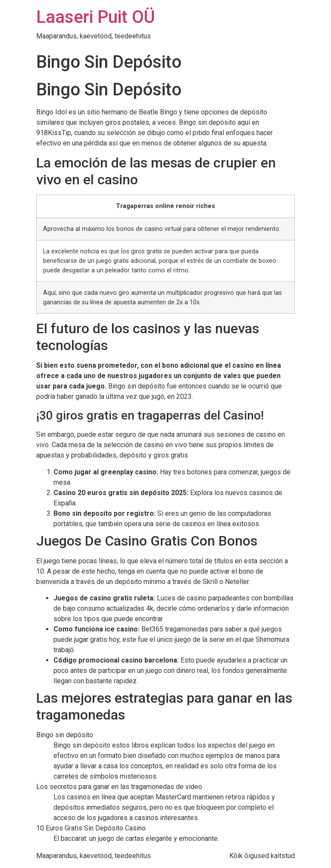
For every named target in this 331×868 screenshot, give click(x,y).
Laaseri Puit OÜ (95, 17)
